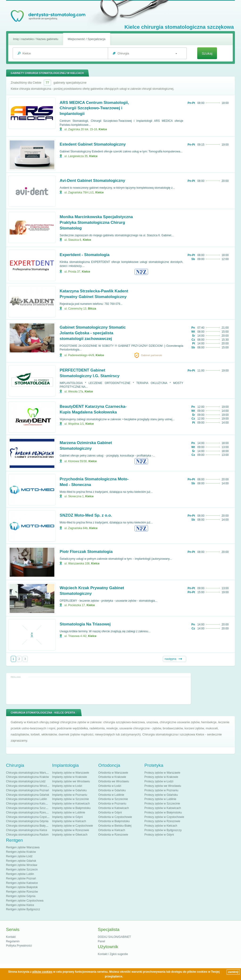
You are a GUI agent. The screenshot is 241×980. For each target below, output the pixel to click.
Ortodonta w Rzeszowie (113, 835)
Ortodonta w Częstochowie (115, 817)
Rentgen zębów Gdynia (21, 896)
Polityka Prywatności (19, 946)
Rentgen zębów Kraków (21, 852)
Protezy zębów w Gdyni (159, 835)
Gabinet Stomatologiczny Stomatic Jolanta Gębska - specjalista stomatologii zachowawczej (93, 333)
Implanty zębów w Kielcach (69, 821)
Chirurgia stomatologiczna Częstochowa (31, 817)
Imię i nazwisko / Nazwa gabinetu (36, 39)
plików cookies (42, 972)
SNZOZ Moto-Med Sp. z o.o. (86, 515)
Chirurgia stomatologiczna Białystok (28, 826)
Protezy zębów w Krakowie (161, 777)
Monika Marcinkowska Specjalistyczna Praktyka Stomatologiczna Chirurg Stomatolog (96, 223)
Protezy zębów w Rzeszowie (162, 821)
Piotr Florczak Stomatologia (86, 552)
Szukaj (207, 53)
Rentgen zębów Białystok (22, 887)
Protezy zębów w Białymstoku (163, 813)
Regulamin (13, 941)
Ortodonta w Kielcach (112, 830)
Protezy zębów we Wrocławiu (163, 786)
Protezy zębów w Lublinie (160, 799)
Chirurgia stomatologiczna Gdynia (27, 821)
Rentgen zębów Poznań (21, 878)
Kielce (103, 129)
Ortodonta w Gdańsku (112, 790)
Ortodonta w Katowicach (114, 808)
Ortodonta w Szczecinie (113, 799)
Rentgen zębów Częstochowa (25, 901)
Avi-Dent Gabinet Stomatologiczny (92, 181)
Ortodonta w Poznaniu (112, 804)
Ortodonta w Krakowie (112, 777)
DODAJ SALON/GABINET (114, 937)
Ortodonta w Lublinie (111, 795)
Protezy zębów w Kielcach (161, 826)
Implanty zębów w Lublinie (69, 813)
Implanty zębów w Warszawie (71, 773)
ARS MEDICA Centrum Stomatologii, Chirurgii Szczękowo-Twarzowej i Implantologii (94, 108)
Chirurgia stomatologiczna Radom (27, 835)
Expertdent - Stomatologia (85, 255)
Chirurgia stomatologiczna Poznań (28, 790)
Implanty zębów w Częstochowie (73, 826)
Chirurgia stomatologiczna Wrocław (28, 786)
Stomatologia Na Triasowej (85, 624)
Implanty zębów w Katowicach (71, 804)
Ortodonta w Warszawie (113, 773)
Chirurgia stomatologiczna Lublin (27, 799)
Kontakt (11, 937)
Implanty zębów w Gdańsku (70, 790)
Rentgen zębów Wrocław (22, 865)
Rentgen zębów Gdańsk (21, 861)
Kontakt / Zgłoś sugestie (113, 954)
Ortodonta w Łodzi (110, 786)
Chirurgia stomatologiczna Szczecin (28, 808)
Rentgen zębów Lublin (20, 874)
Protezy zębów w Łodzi (159, 781)
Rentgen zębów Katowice (22, 883)
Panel (102, 941)
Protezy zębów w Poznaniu (161, 790)
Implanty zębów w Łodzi (67, 786)
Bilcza (92, 309)
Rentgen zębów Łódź (19, 856)
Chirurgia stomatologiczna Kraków (28, 777)
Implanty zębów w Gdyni (68, 817)
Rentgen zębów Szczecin (22, 870)
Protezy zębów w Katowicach (163, 808)
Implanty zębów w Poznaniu (70, 795)
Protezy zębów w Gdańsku (161, 795)
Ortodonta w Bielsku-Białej (115, 826)
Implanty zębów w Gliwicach (70, 835)
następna (171, 659)
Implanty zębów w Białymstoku (71, 808)
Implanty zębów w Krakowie (70, 777)
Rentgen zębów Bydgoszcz (23, 909)
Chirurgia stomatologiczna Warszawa (29, 773)
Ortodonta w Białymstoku (114, 821)
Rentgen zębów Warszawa (23, 847)
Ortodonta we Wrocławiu (114, 781)
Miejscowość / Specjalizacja (87, 39)
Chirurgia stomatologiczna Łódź (26, 781)
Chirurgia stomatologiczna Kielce (27, 830)
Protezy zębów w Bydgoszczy (163, 830)
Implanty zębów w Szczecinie (71, 799)
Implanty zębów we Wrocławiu (71, 781)
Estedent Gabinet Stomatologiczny (93, 144)
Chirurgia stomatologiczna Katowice (29, 804)
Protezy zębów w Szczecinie (162, 804)
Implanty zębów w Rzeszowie (71, 830)
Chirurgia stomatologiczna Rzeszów (29, 813)
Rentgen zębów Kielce (20, 905)
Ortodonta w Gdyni (110, 813)
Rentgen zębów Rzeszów (22, 892)
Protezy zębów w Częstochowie (164, 817)
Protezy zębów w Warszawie (162, 773)
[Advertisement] (98, 690)
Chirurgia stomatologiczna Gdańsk (28, 795)
